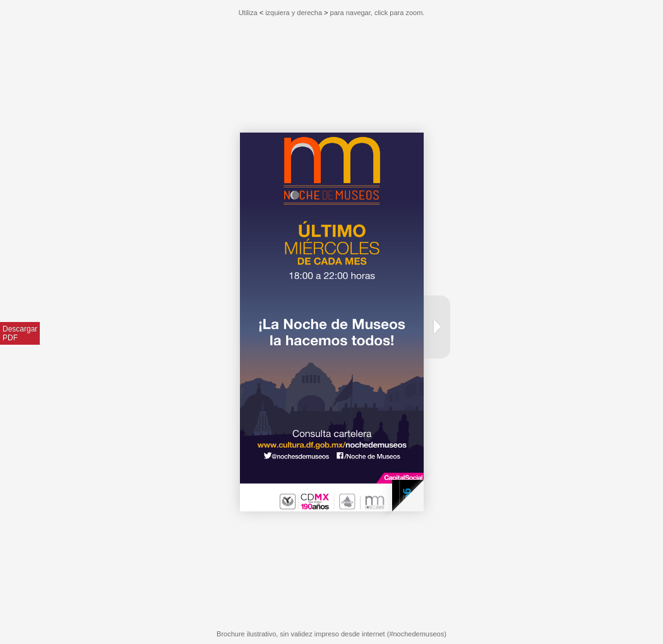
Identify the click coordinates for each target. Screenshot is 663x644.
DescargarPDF (20, 333)
